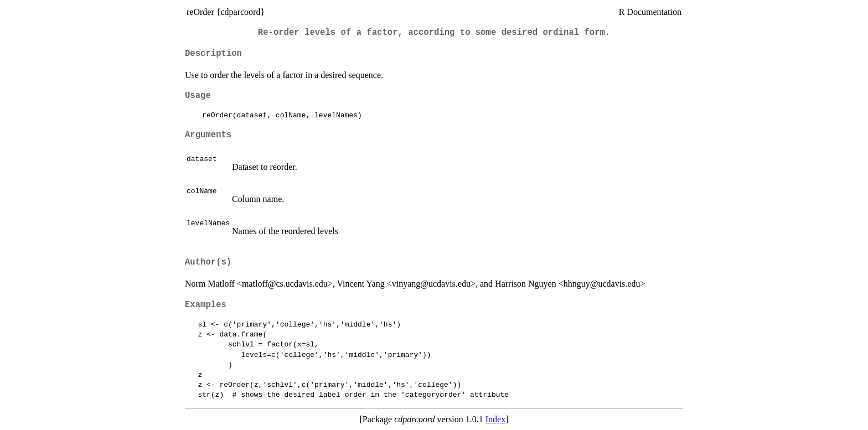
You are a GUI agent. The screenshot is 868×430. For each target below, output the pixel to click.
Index (495, 419)
